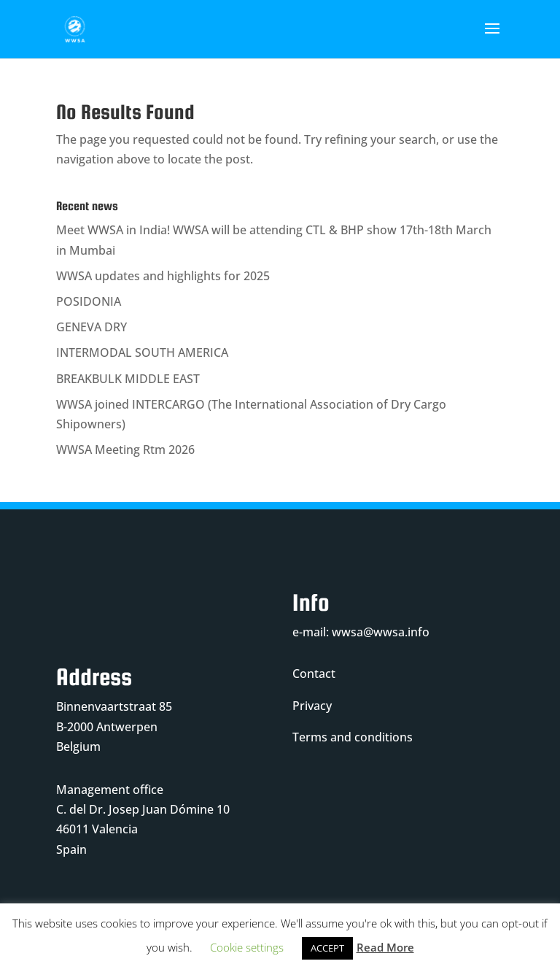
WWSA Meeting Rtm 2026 (125, 450)
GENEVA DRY (92, 327)
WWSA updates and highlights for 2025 (163, 276)
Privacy (312, 706)
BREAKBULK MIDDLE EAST (128, 379)
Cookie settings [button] (247, 947)
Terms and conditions (353, 737)
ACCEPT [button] (327, 948)
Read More (385, 947)
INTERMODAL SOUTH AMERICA (142, 352)
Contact (314, 674)
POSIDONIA (89, 301)
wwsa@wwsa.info (381, 632)
